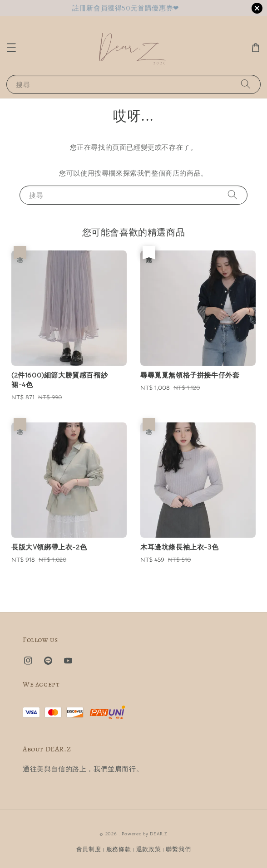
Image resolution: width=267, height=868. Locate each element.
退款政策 (149, 849)
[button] (11, 48)
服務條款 (119, 849)
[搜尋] (246, 84)
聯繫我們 (178, 849)
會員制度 (89, 849)
